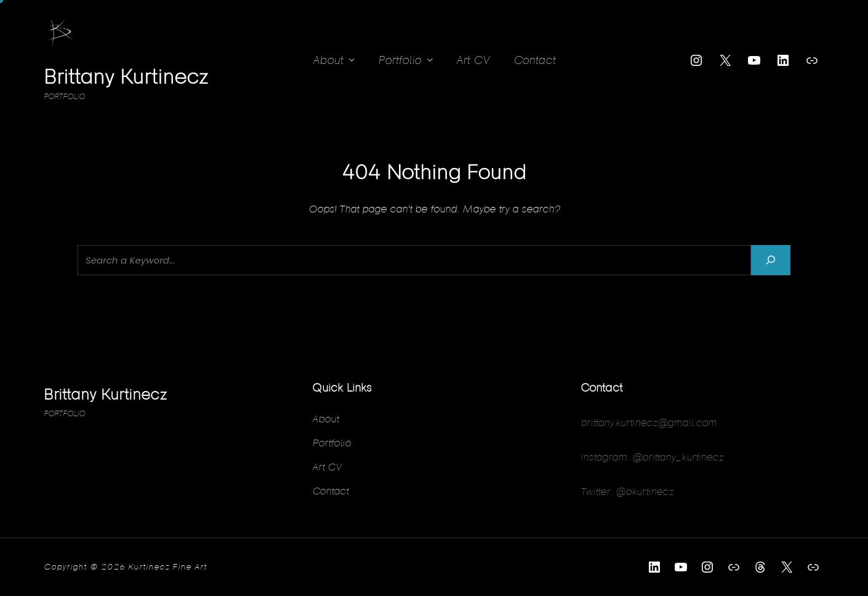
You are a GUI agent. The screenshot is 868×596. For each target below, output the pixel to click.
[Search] (771, 260)
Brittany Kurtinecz (126, 76)
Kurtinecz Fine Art (167, 566)
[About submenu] (352, 59)
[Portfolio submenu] (430, 59)
